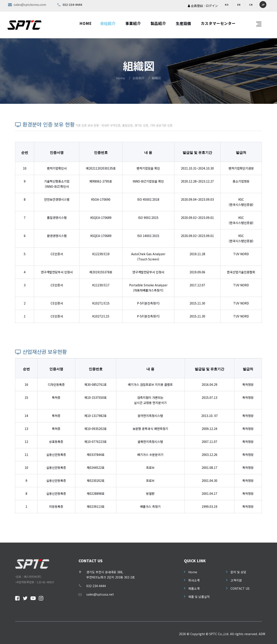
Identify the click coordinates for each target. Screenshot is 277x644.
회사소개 (194, 580)
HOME (85, 23)
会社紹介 (108, 23)
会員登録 (195, 6)
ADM (262, 634)
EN (239, 5)
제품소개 (194, 588)
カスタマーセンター (218, 23)
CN (251, 5)
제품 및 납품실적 (199, 597)
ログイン (212, 6)
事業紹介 (133, 23)
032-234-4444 (96, 586)
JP (263, 5)
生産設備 (183, 23)
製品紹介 (158, 23)
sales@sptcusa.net (100, 594)
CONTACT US (240, 588)
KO (227, 5)
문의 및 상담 (238, 572)
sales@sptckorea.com (30, 5)
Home (121, 78)
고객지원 (236, 580)
